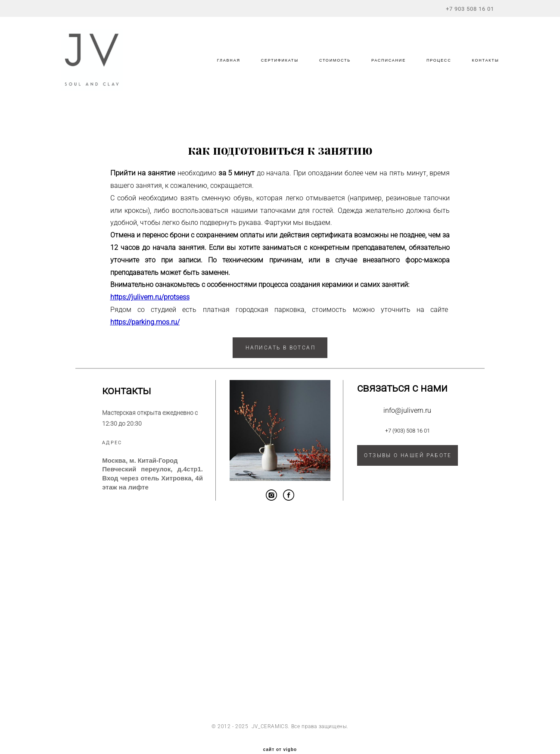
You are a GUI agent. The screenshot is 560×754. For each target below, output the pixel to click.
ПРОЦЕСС (434, 69)
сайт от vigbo (280, 734)
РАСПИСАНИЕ (384, 69)
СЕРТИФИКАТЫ (275, 69)
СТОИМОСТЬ (330, 69)
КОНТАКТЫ (481, 69)
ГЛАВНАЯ (224, 69)
